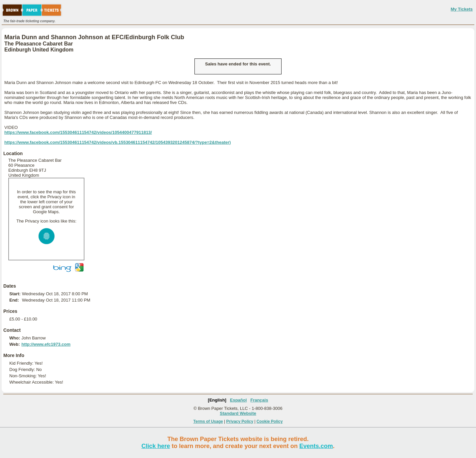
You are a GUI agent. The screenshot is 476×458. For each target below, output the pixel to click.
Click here (156, 446)
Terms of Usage (208, 421)
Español (238, 400)
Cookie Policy (270, 421)
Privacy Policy (240, 421)
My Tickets (462, 9)
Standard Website (238, 413)
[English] (217, 400)
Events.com (316, 446)
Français (259, 400)
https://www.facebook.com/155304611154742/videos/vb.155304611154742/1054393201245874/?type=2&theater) (118, 142)
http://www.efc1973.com (46, 344)
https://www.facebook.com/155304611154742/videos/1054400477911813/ (78, 132)
